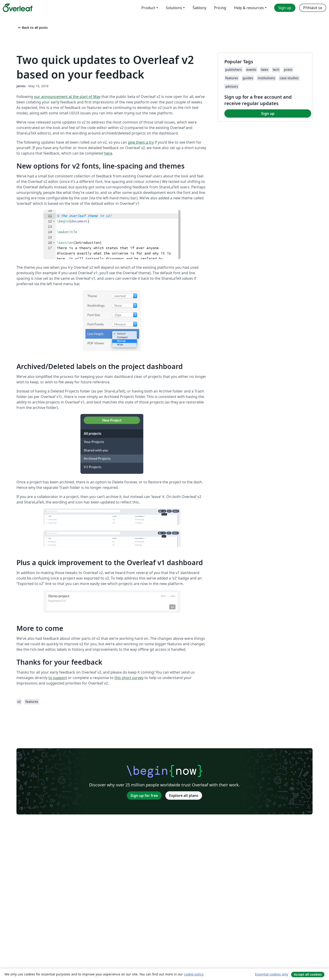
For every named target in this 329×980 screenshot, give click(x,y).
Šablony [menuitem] (199, 8)
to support (58, 678)
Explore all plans (184, 796)
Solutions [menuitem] (174, 8)
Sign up (268, 113)
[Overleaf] (18, 8)
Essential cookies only (272, 974)
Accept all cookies (308, 974)
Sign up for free (144, 796)
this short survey (129, 678)
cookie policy (194, 974)
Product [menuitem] (148, 8)
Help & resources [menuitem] (249, 8)
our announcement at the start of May (67, 97)
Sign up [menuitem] (285, 8)
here (108, 153)
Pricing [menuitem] (220, 8)
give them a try (141, 142)
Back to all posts (33, 28)
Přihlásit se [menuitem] (313, 8)
